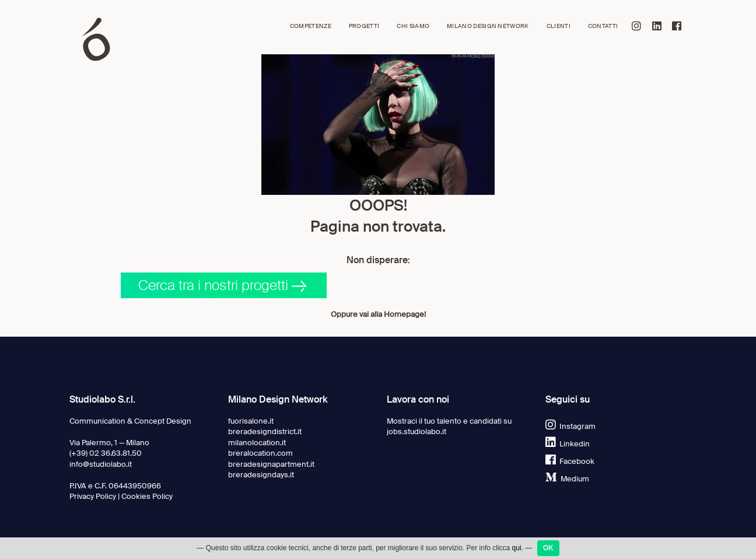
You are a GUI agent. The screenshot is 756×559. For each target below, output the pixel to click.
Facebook (570, 461)
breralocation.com (260, 453)
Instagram (570, 426)
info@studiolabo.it (101, 464)
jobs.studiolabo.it (416, 432)
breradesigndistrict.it (265, 432)
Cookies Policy (147, 496)
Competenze (311, 26)
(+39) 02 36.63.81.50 (106, 453)
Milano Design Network (488, 26)
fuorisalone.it (251, 421)
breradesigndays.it (261, 475)
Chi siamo (413, 26)
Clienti (559, 26)
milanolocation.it (257, 443)
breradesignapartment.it (271, 464)
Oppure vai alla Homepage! (378, 314)
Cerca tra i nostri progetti (222, 285)
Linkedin (568, 444)
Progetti (364, 26)
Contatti (603, 26)
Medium (567, 479)
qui (517, 548)
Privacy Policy (93, 496)
